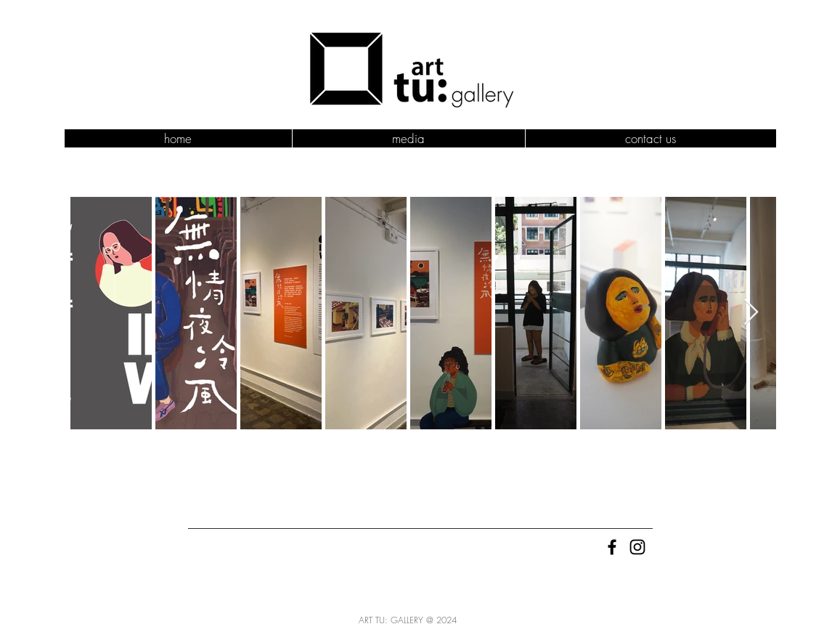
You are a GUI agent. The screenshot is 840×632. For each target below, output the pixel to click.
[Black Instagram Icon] (637, 547)
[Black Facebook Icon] (612, 547)
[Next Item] (751, 313)
